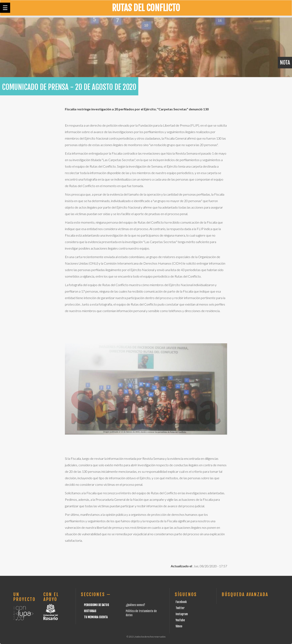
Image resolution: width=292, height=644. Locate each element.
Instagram (182, 614)
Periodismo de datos (96, 605)
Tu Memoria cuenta (96, 617)
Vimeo (179, 626)
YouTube (180, 620)
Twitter (180, 608)
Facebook (181, 602)
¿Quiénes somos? (135, 605)
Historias (90, 611)
